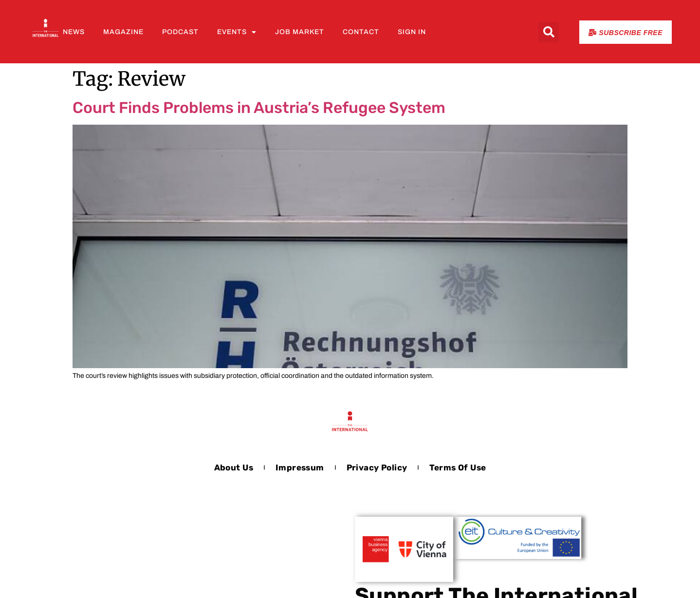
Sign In (412, 32)
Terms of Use (458, 467)
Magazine (123, 32)
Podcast (180, 32)
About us (234, 467)
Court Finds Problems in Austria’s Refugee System (259, 108)
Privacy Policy (377, 467)
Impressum (300, 467)
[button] (549, 32)
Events (237, 32)
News (74, 32)
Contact (361, 32)
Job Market (300, 32)
